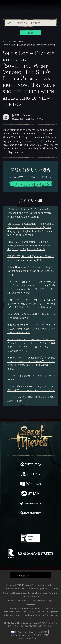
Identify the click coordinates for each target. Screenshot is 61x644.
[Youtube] (30, 524)
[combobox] (30, 23)
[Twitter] (13, 524)
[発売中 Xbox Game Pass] (31, 504)
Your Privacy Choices (27, 632)
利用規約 (43, 632)
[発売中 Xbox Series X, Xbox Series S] (31, 465)
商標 (46, 635)
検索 (31, 33)
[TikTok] (47, 525)
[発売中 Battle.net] (31, 513)
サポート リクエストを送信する (31, 184)
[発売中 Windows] (31, 484)
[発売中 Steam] (31, 494)
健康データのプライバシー (31, 638)
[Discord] (40, 524)
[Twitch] (20, 524)
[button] (31, 575)
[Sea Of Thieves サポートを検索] (31, 23)
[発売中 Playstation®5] (31, 474)
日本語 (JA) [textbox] (24, 575)
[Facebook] (7, 524)
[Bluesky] (53, 525)
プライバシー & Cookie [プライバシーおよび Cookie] (20, 635)
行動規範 (37, 635)
